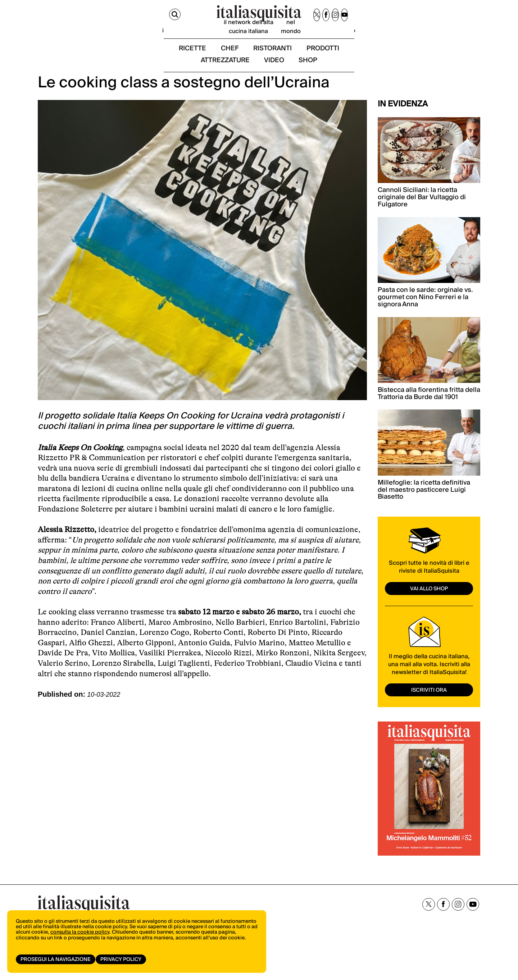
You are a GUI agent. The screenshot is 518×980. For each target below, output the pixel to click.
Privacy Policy (123, 960)
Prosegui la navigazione (56, 960)
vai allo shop (429, 606)
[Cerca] (44, 17)
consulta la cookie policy (80, 939)
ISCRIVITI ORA (429, 707)
